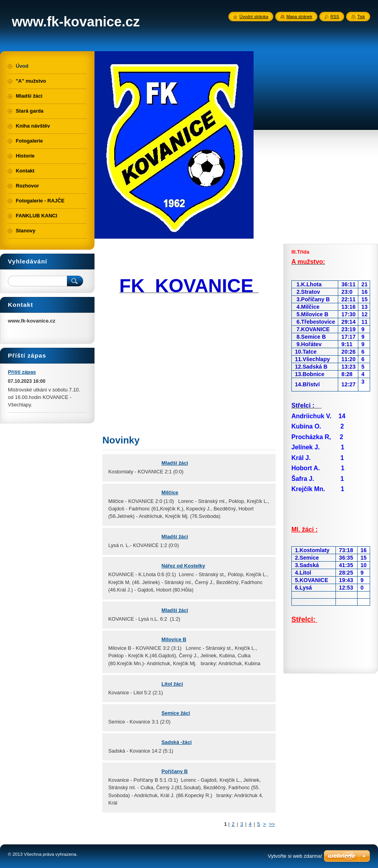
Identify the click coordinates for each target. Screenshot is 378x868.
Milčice (170, 492)
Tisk (361, 17)
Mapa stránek (299, 17)
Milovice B (174, 639)
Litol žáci (172, 684)
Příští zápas (22, 372)
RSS (335, 17)
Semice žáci (176, 713)
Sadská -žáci (177, 742)
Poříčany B (175, 771)
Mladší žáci (175, 463)
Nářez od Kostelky (183, 566)
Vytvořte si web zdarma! (295, 856)
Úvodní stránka (254, 17)
